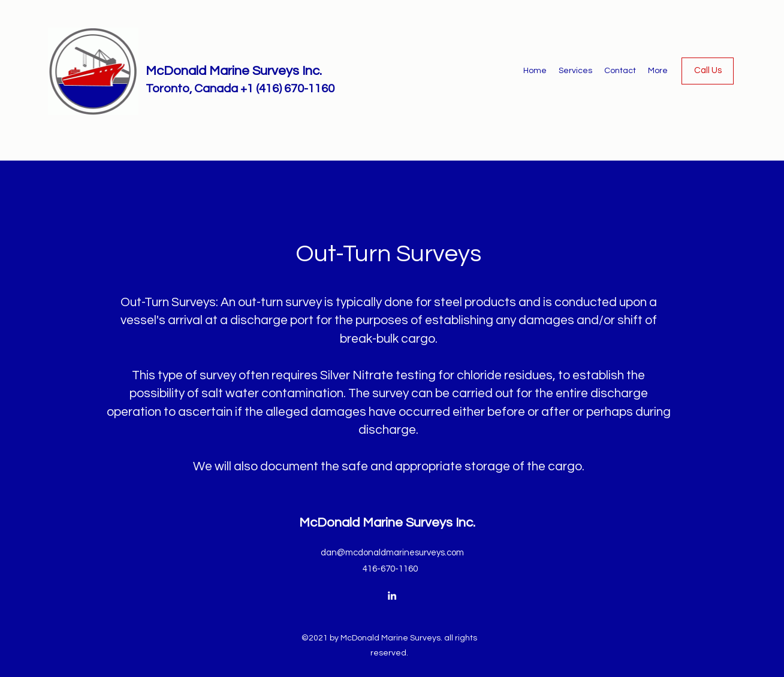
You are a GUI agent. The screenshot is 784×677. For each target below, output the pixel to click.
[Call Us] (708, 71)
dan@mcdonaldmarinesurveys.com (392, 553)
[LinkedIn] (392, 596)
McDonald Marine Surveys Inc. (234, 71)
